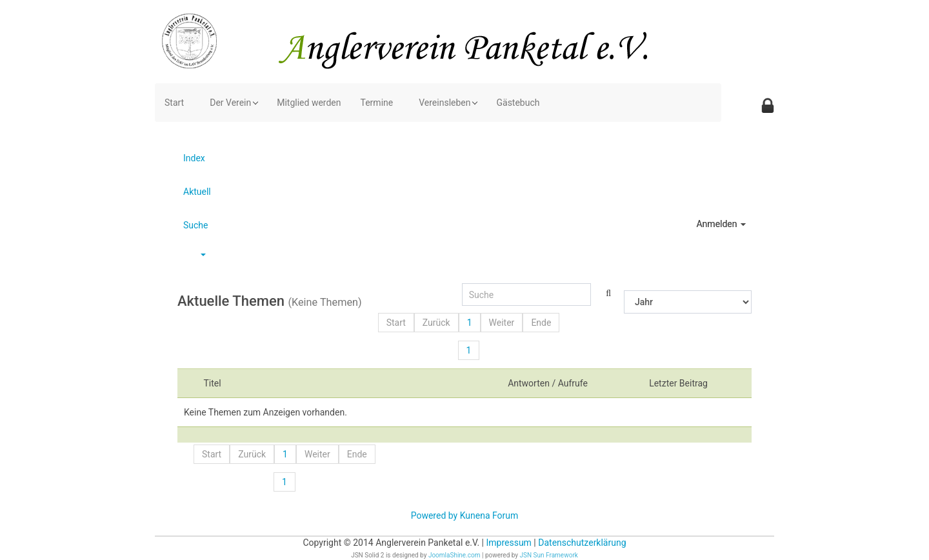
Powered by (435, 515)
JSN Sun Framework (549, 555)
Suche (196, 225)
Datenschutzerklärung (582, 543)
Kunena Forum (489, 515)
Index (194, 158)
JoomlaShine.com (455, 555)
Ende (541, 323)
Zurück (436, 323)
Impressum (508, 543)
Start (396, 323)
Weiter (502, 323)
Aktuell (197, 192)
